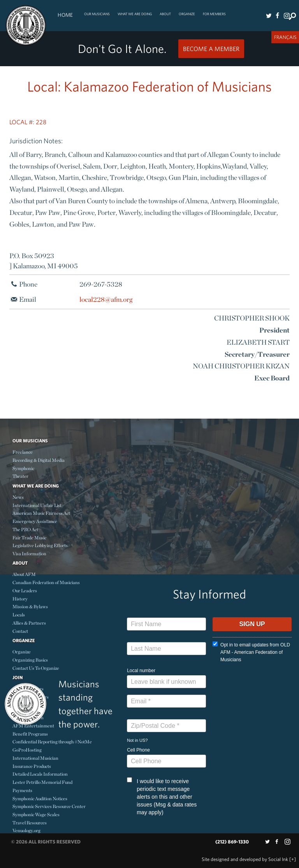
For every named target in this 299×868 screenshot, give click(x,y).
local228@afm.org (106, 299)
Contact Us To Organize (36, 668)
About (165, 14)
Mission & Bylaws (30, 607)
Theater (20, 476)
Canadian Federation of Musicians (46, 582)
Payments (22, 790)
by (245, 859)
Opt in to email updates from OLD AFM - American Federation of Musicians (251, 652)
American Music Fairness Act (41, 513)
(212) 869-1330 (232, 842)
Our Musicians (97, 14)
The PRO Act (25, 529)
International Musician (35, 758)
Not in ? (137, 740)
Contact (20, 631)
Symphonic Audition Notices (40, 798)
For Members (214, 14)
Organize (187, 14)
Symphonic (23, 468)
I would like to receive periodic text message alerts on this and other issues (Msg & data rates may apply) (162, 796)
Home (65, 15)
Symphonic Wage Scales (36, 814)
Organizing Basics (30, 660)
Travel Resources (30, 823)
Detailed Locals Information (40, 774)
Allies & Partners (29, 623)
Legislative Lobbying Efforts (40, 545)
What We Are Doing (135, 14)
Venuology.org (26, 830)
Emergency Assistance (35, 521)
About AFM (24, 574)
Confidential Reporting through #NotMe (52, 742)
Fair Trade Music (29, 538)
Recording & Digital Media (39, 460)
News (18, 497)
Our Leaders (25, 591)
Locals (19, 615)
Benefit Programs (30, 734)
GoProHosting (27, 750)
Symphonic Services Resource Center (49, 806)
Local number (141, 671)
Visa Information (29, 554)
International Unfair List (37, 505)
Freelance (23, 452)
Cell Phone (138, 750)
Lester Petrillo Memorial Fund (42, 782)
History (20, 599)
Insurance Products (32, 766)
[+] (293, 859)
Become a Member (211, 49)
